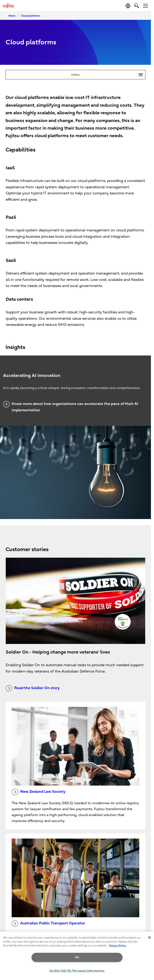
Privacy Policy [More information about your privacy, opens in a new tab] (118, 946)
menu (108, 75)
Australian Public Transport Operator (48, 924)
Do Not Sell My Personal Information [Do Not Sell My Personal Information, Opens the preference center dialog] (77, 971)
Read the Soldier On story (33, 688)
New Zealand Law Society (39, 792)
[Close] (150, 937)
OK (77, 957)
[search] (137, 6)
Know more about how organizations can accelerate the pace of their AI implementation (71, 407)
